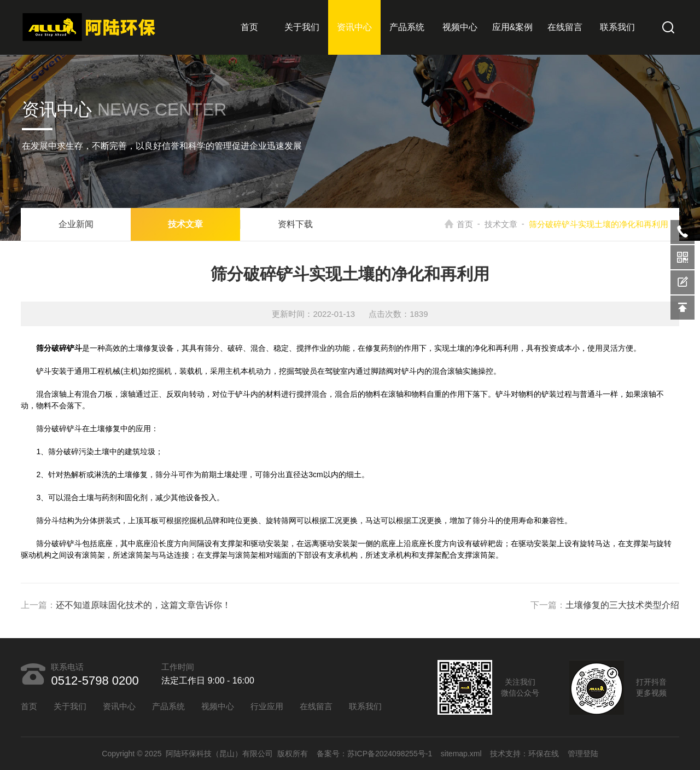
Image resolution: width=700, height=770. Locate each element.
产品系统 (407, 27)
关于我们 (302, 27)
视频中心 (460, 27)
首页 (249, 27)
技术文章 (185, 224)
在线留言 (565, 27)
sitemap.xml (461, 754)
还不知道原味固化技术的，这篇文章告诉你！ (143, 605)
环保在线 (544, 754)
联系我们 (617, 27)
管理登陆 (583, 754)
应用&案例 (513, 27)
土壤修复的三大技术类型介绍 (622, 605)
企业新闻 (76, 224)
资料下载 (295, 224)
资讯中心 (354, 27)
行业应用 (267, 706)
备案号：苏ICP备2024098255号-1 (375, 754)
